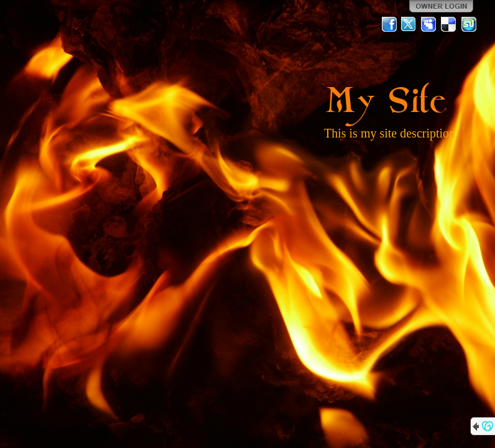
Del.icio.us (449, 24)
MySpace (429, 24)
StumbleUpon (469, 24)
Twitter (409, 24)
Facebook (389, 24)
